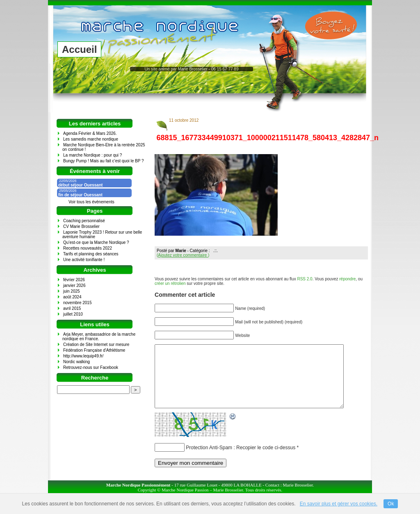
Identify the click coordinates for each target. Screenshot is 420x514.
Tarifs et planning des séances (91, 254)
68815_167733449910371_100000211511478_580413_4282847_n (268, 138)
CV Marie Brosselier (81, 226)
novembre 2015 (78, 303)
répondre (347, 279)
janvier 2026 (74, 285)
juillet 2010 (73, 314)
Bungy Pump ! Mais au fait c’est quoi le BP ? (104, 161)
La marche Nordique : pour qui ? (92, 155)
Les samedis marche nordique (91, 139)
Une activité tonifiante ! (84, 260)
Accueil (79, 49)
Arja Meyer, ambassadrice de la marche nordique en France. (99, 337)
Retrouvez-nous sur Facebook (91, 367)
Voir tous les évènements (91, 202)
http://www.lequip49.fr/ (83, 356)
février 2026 (74, 280)
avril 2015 (72, 308)
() (183, 255)
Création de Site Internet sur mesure (96, 345)
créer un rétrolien (170, 283)
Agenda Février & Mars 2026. (90, 133)
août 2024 (72, 297)
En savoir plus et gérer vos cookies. (339, 504)
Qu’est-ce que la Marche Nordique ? (96, 242)
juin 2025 (72, 291)
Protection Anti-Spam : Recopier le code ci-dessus (241, 460)
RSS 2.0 (305, 279)
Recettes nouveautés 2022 (88, 248)
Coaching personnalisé (84, 221)
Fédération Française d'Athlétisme (94, 350)
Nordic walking (76, 362)
